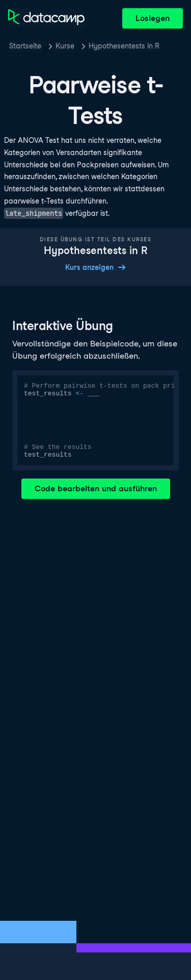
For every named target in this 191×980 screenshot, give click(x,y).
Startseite (25, 46)
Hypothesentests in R (124, 46)
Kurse (65, 46)
